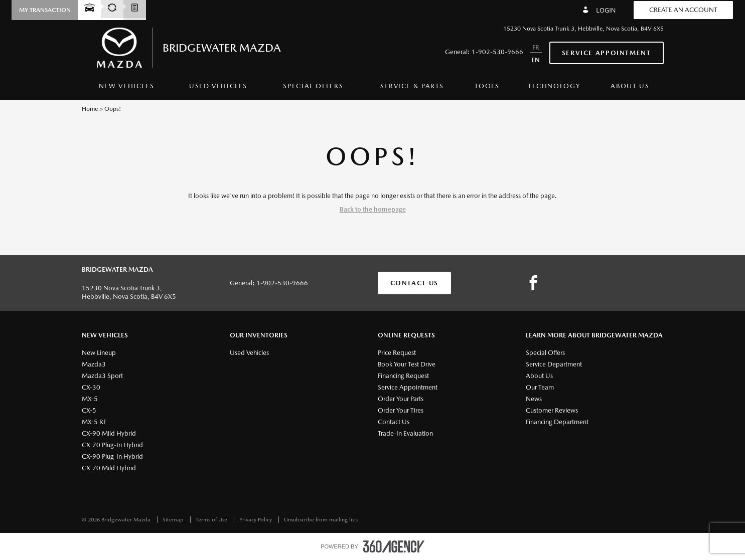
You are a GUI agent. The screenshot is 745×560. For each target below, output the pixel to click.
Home (90, 109)
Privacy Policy (256, 520)
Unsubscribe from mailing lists (321, 520)
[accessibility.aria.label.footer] (394, 546)
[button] (45, 10)
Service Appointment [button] (607, 53)
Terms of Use (212, 520)
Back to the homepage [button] (373, 209)
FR (536, 47)
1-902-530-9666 (497, 52)
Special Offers (313, 86)
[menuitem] (127, 89)
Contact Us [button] (414, 283)
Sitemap (174, 520)
